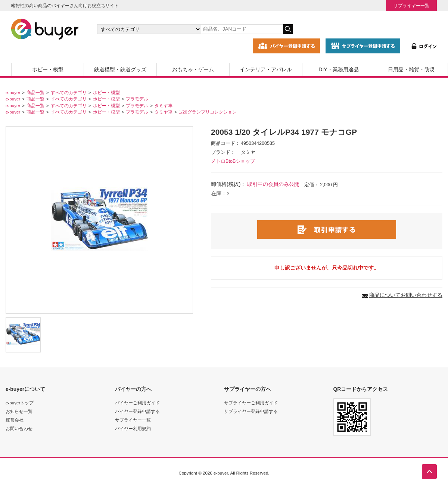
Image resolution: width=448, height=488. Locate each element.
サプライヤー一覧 (411, 5)
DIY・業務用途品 (338, 69)
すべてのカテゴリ (69, 92)
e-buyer (13, 92)
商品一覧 (35, 92)
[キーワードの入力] (242, 29)
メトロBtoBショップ (233, 161)
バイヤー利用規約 (133, 428)
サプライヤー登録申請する (251, 411)
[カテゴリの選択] (149, 29)
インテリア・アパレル (266, 69)
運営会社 (15, 420)
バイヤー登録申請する (137, 411)
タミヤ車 (164, 105)
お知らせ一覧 (19, 411)
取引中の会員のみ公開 (273, 184)
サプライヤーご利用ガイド (251, 403)
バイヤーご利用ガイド (137, 403)
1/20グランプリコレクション (208, 112)
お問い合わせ (19, 428)
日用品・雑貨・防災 (411, 69)
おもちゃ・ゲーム (193, 69)
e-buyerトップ (20, 403)
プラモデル (137, 99)
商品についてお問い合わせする (406, 295)
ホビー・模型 (48, 69)
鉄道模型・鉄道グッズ (120, 69)
